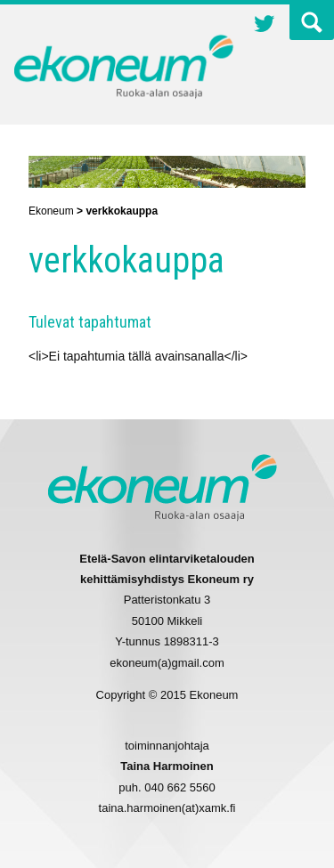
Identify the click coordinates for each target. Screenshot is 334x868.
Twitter (265, 26)
